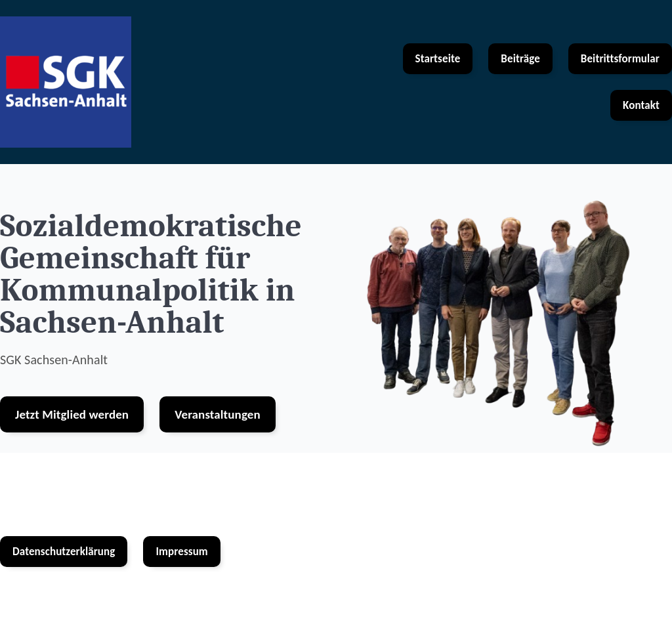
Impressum (181, 552)
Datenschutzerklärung (64, 552)
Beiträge (520, 59)
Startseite (438, 59)
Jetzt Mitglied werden (72, 414)
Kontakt (641, 105)
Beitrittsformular (620, 59)
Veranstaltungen (218, 414)
